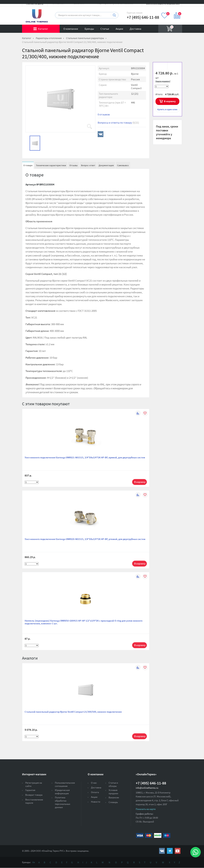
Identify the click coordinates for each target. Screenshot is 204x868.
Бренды (89, 29)
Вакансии (114, 797)
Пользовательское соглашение (65, 784)
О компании (71, 29)
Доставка (135, 29)
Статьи (105, 29)
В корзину (170, 101)
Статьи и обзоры (113, 784)
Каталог (43, 29)
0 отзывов (104, 114)
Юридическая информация (62, 792)
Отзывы (73, 165)
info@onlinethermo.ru (147, 788)
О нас (94, 783)
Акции (119, 29)
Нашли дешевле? (163, 81)
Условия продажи (113, 792)
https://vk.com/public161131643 (162, 851)
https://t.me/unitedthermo (170, 851)
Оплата (95, 792)
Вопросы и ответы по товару (118, 123)
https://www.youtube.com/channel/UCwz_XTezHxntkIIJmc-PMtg (178, 851)
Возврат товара (34, 795)
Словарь (113, 802)
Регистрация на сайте (34, 784)
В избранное (161, 66)
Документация (106, 165)
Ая (34, 862)
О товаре (28, 165)
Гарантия (30, 790)
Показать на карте (146, 809)
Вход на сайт (174, 5)
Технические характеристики (51, 165)
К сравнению (173, 66)
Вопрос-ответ (88, 165)
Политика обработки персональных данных (63, 802)
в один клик (167, 109)
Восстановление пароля (34, 801)
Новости (96, 802)
